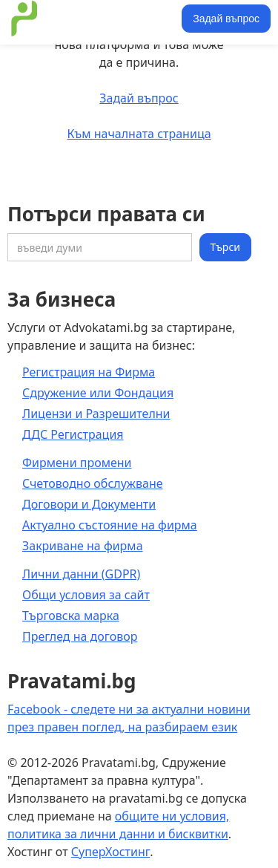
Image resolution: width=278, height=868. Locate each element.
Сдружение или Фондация (98, 393)
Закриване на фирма (83, 546)
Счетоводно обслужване (93, 483)
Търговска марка (71, 616)
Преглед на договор (80, 636)
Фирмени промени (77, 463)
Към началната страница (139, 134)
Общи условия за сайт (86, 595)
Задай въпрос (226, 19)
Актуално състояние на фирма (110, 525)
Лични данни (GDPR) (81, 574)
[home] (92, 19)
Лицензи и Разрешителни (96, 414)
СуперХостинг (110, 852)
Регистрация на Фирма (89, 372)
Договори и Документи (89, 504)
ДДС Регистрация (73, 434)
